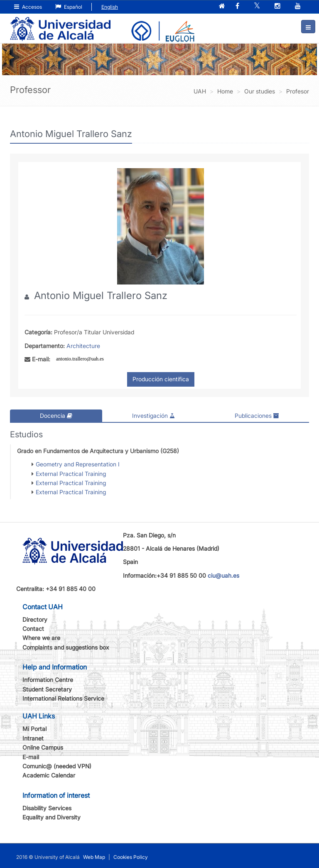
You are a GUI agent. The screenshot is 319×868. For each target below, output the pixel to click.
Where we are (41, 638)
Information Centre (48, 680)
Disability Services (47, 808)
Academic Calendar (49, 775)
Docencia (56, 416)
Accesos (28, 7)
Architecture (83, 346)
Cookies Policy (131, 857)
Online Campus (43, 747)
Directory (35, 619)
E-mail (31, 757)
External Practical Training (71, 473)
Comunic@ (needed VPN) (57, 766)
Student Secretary (47, 689)
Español (69, 7)
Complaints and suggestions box (66, 647)
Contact (33, 629)
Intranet (33, 738)
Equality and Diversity (52, 817)
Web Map (94, 857)
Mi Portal (34, 729)
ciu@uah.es (223, 575)
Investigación (153, 416)
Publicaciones (257, 416)
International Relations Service (63, 698)
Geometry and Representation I (78, 464)
